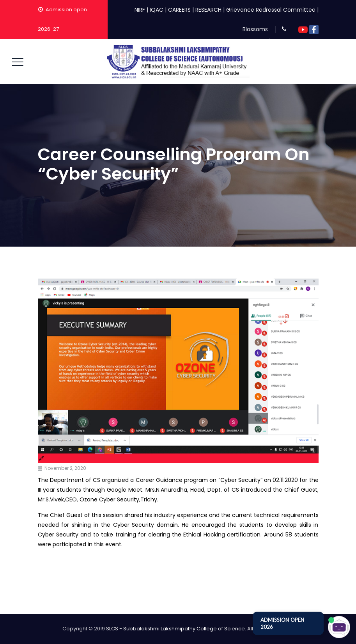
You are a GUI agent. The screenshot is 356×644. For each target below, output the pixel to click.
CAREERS (179, 10)
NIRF (140, 10)
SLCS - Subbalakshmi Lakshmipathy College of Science (175, 629)
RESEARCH (208, 10)
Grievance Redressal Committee (271, 10)
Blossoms (255, 29)
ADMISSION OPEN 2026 (282, 623)
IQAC (157, 10)
